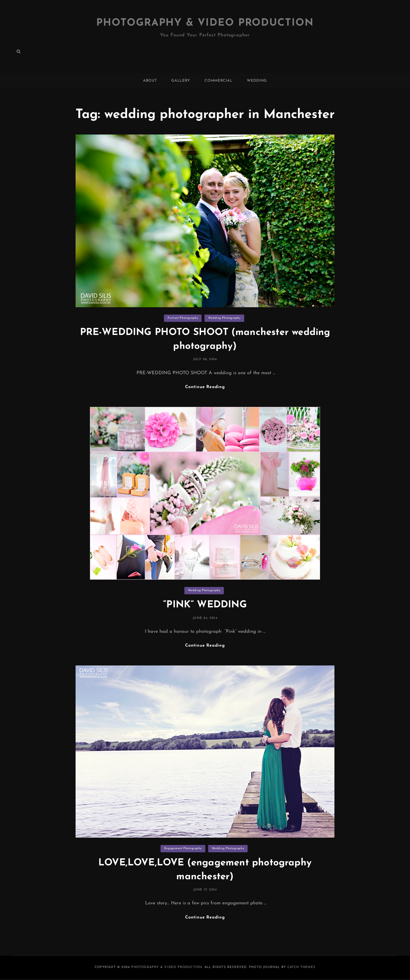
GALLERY (181, 81)
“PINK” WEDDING (205, 605)
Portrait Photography (183, 318)
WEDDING (257, 81)
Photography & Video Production (205, 23)
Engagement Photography (183, 849)
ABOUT (150, 81)
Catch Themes (301, 968)
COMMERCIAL (218, 81)
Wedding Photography (224, 318)
